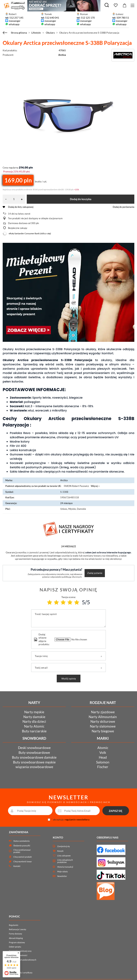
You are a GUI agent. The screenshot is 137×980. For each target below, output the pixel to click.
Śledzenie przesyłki (22, 846)
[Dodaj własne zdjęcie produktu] (79, 639)
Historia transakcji (65, 867)
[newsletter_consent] (49, 820)
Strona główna (19, 33)
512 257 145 (16, 18)
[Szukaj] (107, 5)
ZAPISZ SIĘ (116, 811)
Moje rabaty (63, 871)
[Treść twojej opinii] (68, 618)
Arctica (62, 55)
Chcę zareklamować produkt (22, 851)
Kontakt (17, 866)
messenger (15, 21)
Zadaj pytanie (95, 573)
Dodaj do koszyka (81, 199)
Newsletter (62, 876)
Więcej (94, 486)
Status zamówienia (21, 841)
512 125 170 (87, 18)
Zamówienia (19, 832)
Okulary (50, 33)
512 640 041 (52, 18)
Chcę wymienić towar (23, 861)
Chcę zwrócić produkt (23, 857)
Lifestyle (36, 33)
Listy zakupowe (64, 856)
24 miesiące (66, 503)
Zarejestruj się (64, 846)
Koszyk (60, 851)
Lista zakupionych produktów (65, 861)
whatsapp (14, 24)
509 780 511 (123, 18)
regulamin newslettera (77, 819)
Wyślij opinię (69, 678)
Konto (58, 837)
